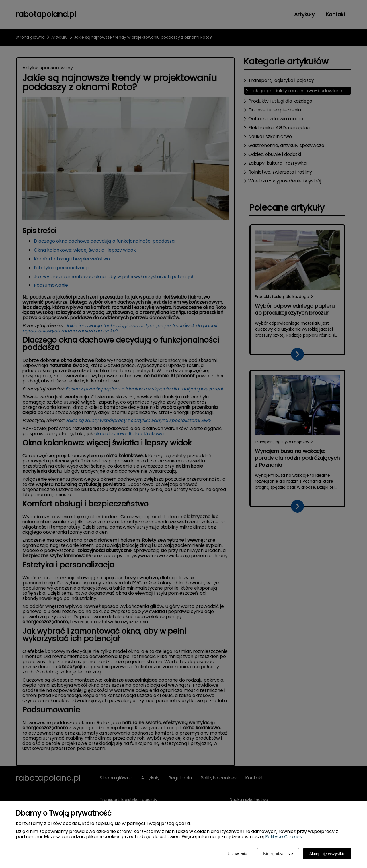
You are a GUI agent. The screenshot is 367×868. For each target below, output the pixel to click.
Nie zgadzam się (278, 854)
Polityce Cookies (283, 837)
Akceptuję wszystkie (327, 854)
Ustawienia (237, 854)
